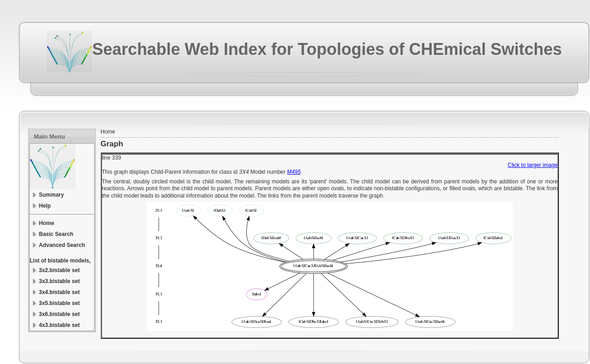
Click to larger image (533, 165)
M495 (294, 172)
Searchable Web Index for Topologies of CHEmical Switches (327, 49)
